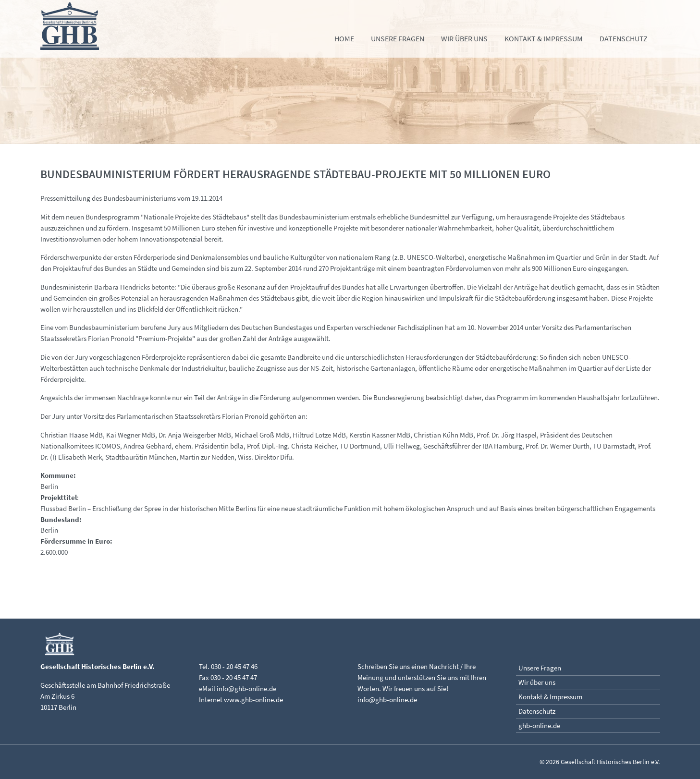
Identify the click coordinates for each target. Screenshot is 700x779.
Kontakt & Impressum (544, 38)
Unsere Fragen (398, 38)
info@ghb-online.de (246, 688)
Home (344, 38)
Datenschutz (624, 38)
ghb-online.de (539, 725)
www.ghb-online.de (253, 700)
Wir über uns (464, 38)
